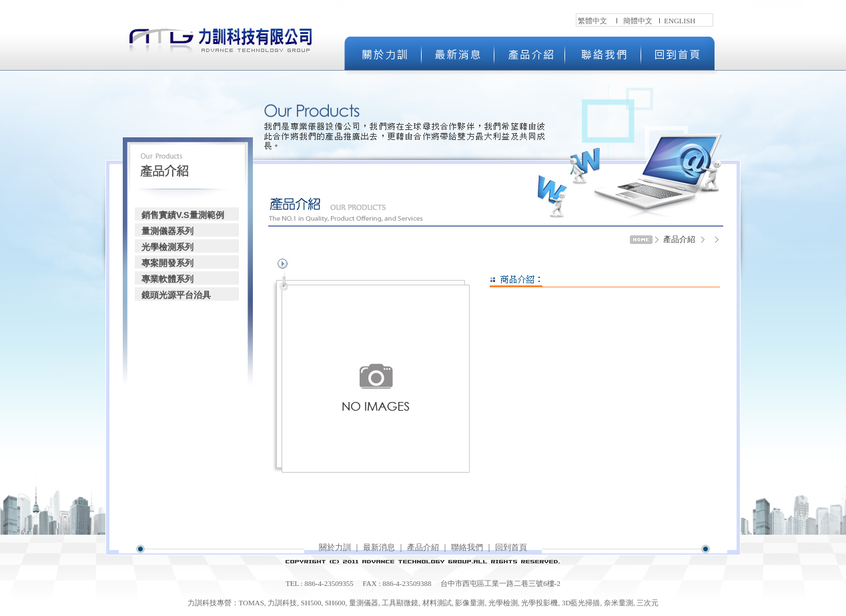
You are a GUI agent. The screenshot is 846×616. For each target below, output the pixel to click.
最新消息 (379, 547)
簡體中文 (638, 21)
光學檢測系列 (167, 247)
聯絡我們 (467, 547)
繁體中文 (592, 21)
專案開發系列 (167, 263)
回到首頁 (511, 547)
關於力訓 (335, 547)
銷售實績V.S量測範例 (183, 215)
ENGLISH (680, 21)
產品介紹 (423, 547)
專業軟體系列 (167, 279)
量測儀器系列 (167, 231)
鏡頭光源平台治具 (176, 295)
